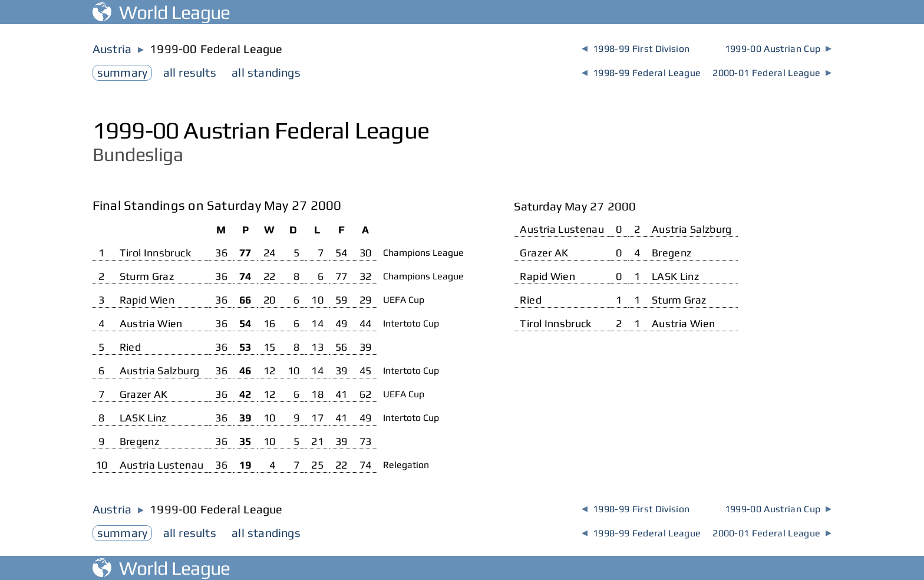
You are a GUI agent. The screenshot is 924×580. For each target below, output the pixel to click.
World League (161, 12)
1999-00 (778, 49)
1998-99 (636, 49)
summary (122, 72)
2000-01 (772, 73)
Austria (112, 49)
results (190, 72)
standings (266, 72)
